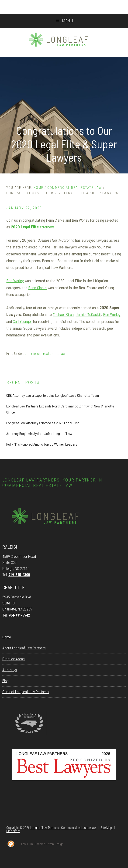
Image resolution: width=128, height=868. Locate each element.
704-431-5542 (19, 615)
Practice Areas (14, 659)
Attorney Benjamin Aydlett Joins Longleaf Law (39, 433)
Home (7, 637)
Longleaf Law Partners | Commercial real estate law (63, 828)
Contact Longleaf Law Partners (26, 692)
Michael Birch (63, 314)
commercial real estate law (45, 354)
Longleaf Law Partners (64, 40)
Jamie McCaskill (88, 314)
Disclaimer (13, 831)
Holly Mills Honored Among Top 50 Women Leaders (42, 444)
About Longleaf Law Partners (24, 648)
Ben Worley (15, 281)
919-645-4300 (19, 575)
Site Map (107, 828)
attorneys (33, 227)
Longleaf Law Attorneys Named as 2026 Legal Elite (43, 423)
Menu (68, 21)
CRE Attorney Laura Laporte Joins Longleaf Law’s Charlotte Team (53, 395)
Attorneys (10, 670)
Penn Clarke (37, 288)
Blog (5, 681)
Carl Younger (22, 321)
